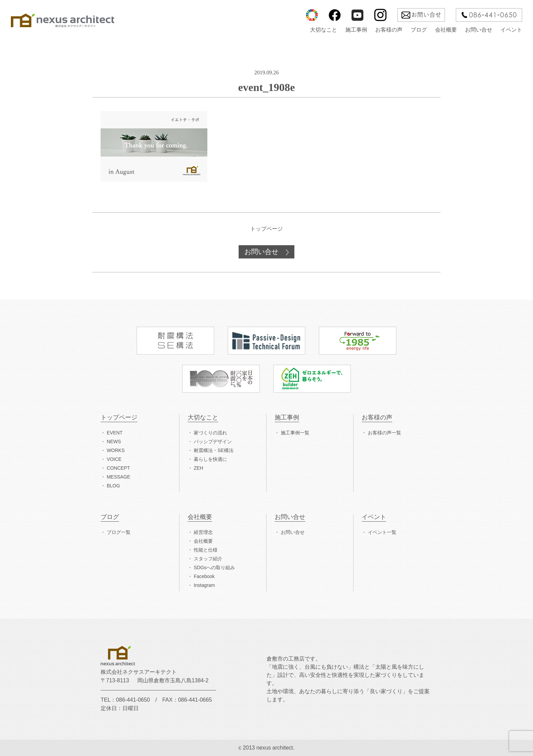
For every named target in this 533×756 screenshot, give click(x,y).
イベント (511, 30)
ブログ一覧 (119, 532)
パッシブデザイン (213, 442)
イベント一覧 (382, 532)
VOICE (114, 459)
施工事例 (356, 30)
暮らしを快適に (210, 459)
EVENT (115, 433)
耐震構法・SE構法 (214, 450)
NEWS (114, 442)
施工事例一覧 (295, 433)
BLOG (113, 486)
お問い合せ (479, 30)
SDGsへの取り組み (214, 568)
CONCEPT (118, 468)
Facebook (204, 576)
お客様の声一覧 (384, 433)
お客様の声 (389, 30)
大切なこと (324, 30)
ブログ (419, 30)
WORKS (116, 450)
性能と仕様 (206, 550)
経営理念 (203, 532)
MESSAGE (118, 477)
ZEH (199, 468)
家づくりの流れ (210, 433)
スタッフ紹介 (208, 559)
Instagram (204, 585)
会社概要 (446, 30)
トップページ (266, 229)
